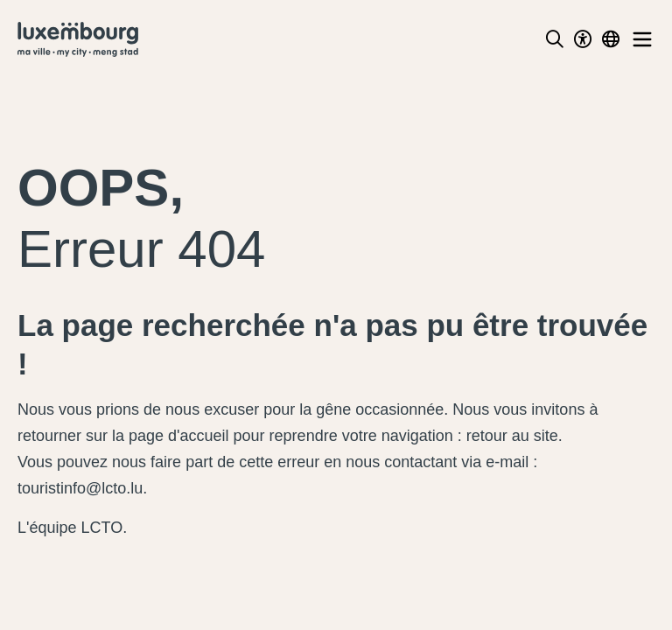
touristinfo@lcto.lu (80, 488)
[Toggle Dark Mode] (583, 39)
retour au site (512, 436)
